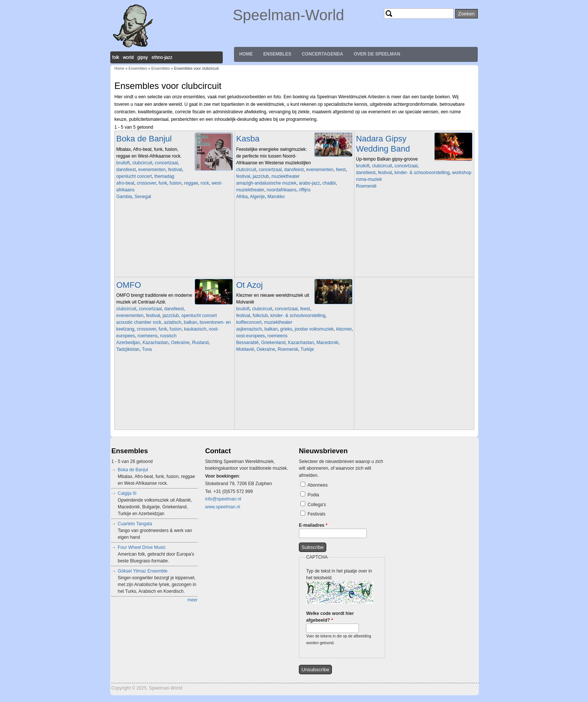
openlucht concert (134, 176)
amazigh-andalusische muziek (266, 183)
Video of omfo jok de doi (169, 390)
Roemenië (366, 186)
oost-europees (251, 336)
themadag (164, 176)
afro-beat (125, 183)
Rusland (200, 343)
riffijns (305, 190)
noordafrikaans (281, 190)
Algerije (257, 197)
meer (193, 600)
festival (175, 170)
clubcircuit (142, 163)
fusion (175, 183)
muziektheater (286, 176)
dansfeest (126, 170)
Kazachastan (155, 343)
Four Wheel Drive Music (142, 547)
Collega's (317, 505)
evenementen (152, 170)
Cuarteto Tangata (135, 524)
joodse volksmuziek (314, 329)
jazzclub (261, 176)
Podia (313, 495)
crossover (146, 183)
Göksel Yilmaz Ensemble (143, 571)
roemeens (148, 336)
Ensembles (277, 54)
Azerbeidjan (128, 343)
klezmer (344, 329)
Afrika (242, 197)
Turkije (307, 349)
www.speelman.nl (223, 507)
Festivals (316, 514)
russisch (168, 336)
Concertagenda (322, 54)
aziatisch (173, 322)
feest (341, 170)
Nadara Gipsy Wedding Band (383, 144)
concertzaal (166, 163)
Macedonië (328, 343)
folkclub (260, 316)
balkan (190, 322)
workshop (461, 173)
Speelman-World (289, 15)
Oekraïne (180, 343)
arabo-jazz (309, 183)
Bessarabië (247, 343)
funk (163, 183)
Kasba (248, 139)
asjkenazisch (249, 329)
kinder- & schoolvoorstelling (422, 173)
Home (246, 54)
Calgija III (127, 493)
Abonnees (318, 485)
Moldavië (245, 349)
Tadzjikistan (128, 349)
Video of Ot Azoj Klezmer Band (289, 390)
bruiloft (123, 163)
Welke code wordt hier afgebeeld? (330, 617)
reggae (191, 183)
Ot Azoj (250, 285)
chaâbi (329, 183)
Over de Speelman (377, 54)
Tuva (147, 349)
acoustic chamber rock (139, 322)
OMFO (129, 285)
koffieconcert (249, 322)
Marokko (276, 197)
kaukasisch (195, 329)
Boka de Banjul (144, 139)
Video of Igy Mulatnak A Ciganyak (408, 227)
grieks (286, 329)
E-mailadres (313, 525)
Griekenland (273, 343)
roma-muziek (369, 179)
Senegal (143, 197)
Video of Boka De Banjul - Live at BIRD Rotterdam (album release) (169, 238)
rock (205, 183)
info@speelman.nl (223, 499)
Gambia (124, 197)
